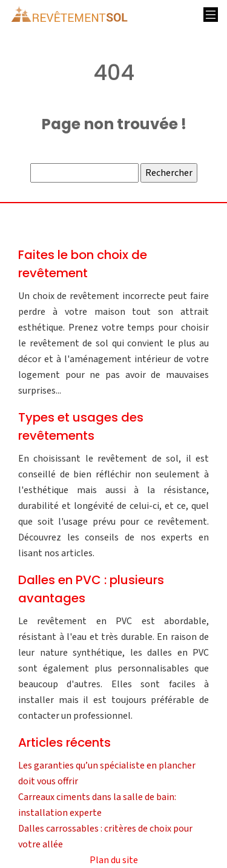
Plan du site (114, 860)
